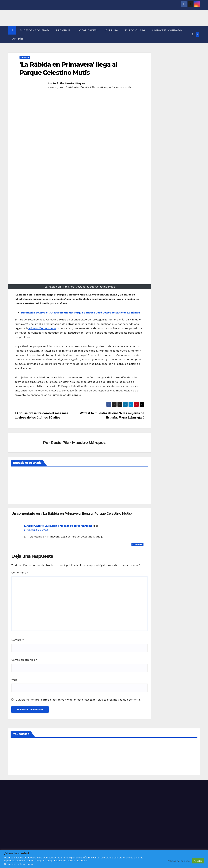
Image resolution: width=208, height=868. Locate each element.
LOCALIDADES (88, 30)
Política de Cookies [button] (179, 861)
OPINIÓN (17, 39)
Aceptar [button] (198, 861)
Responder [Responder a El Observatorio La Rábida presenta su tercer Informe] (137, 544)
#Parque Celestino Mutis (116, 87)
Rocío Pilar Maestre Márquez (69, 83)
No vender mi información (19, 864)
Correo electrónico (24, 660)
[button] (193, 34)
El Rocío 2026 (135, 30)
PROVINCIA (63, 30)
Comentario (20, 573)
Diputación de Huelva (42, 328)
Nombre (18, 640)
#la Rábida (92, 87)
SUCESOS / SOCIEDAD (34, 30)
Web (14, 680)
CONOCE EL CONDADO (167, 30)
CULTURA (112, 30)
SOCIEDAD (25, 57)
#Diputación (76, 87)
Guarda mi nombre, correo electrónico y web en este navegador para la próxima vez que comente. (78, 700)
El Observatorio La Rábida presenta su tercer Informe (58, 526)
